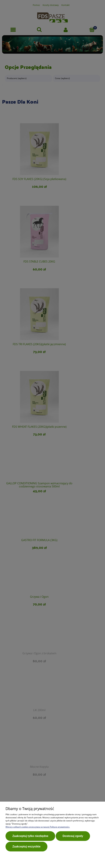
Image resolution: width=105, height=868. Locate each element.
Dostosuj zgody (73, 837)
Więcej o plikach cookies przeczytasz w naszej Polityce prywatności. (38, 828)
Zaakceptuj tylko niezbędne (30, 837)
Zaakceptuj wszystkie (26, 847)
